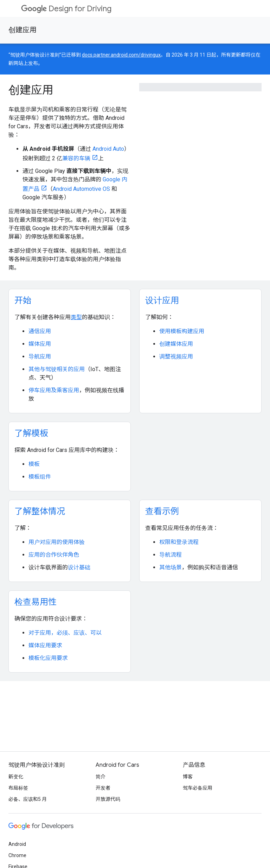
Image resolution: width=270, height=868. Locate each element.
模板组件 (40, 477)
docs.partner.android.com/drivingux (121, 55)
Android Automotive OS (81, 189)
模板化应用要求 (48, 658)
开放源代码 (108, 799)
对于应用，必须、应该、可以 (65, 633)
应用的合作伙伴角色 (54, 555)
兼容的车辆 (76, 158)
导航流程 (171, 555)
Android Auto (108, 149)
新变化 (16, 777)
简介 (101, 777)
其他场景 (171, 567)
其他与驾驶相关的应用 (57, 369)
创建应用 (22, 30)
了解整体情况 (40, 511)
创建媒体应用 (176, 344)
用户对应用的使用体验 (57, 542)
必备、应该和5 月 (28, 799)
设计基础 (79, 567)
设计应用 (162, 300)
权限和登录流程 (179, 542)
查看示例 (162, 511)
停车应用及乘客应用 (54, 390)
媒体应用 (40, 344)
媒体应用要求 (45, 645)
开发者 (103, 788)
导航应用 (40, 357)
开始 (23, 300)
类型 (76, 317)
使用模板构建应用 (182, 331)
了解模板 (31, 433)
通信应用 (40, 331)
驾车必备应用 (198, 788)
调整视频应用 (176, 357)
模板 (34, 464)
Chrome (17, 855)
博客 (188, 777)
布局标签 (18, 788)
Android (17, 844)
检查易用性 (36, 602)
